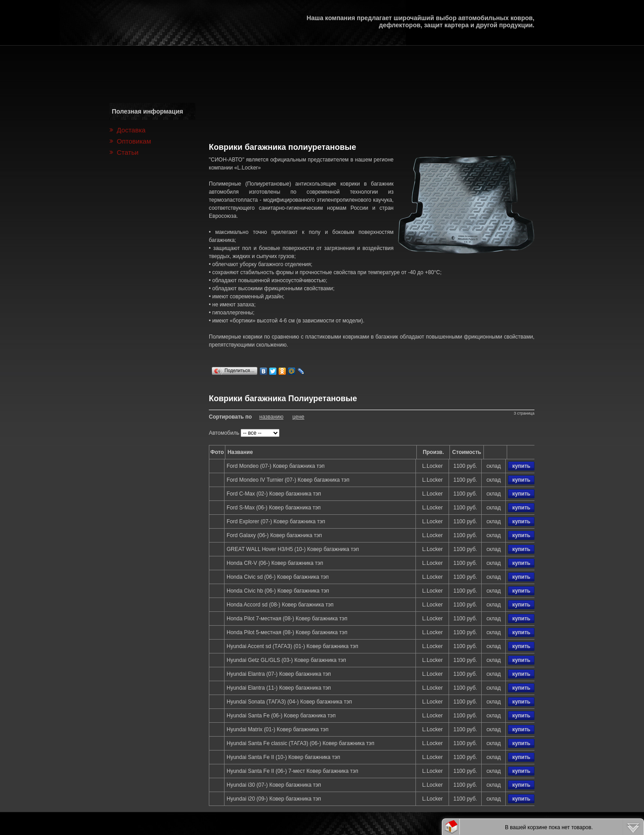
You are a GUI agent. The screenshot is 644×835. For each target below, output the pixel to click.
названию (271, 417)
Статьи (128, 152)
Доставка (131, 130)
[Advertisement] (372, 115)
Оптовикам (134, 141)
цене (299, 417)
